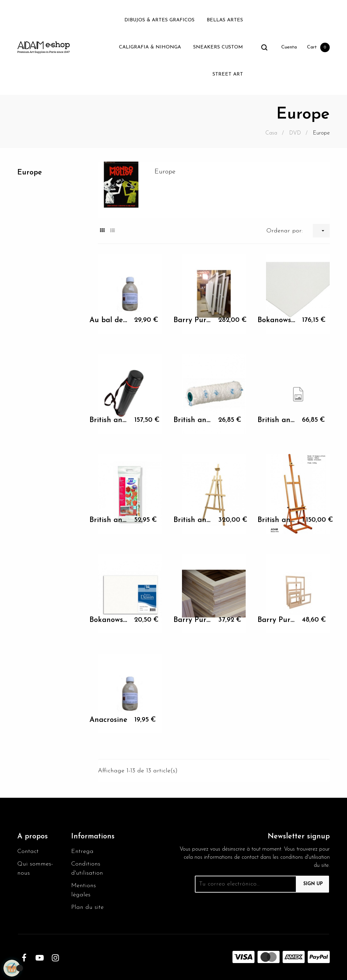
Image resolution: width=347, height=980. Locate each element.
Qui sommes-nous (35, 869)
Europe (30, 173)
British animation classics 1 (193, 520)
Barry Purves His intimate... (193, 320)
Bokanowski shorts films (277, 320)
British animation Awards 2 (109, 420)
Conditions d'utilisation (87, 869)
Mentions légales (84, 890)
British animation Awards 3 (193, 420)
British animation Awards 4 (277, 420)
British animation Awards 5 (109, 520)
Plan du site (87, 907)
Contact (28, 851)
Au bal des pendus (109, 320)
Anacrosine (108, 720)
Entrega (82, 851)
